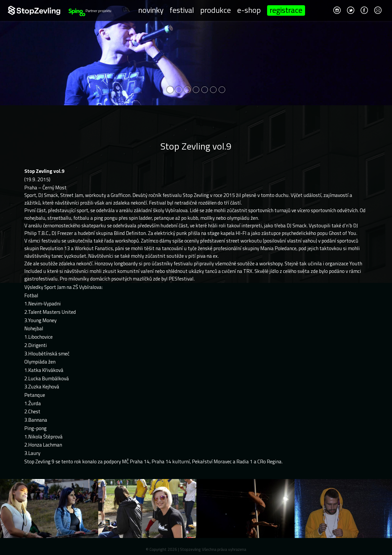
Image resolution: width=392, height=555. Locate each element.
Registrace (286, 10)
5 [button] (205, 90)
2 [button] (179, 90)
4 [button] (196, 90)
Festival (182, 10)
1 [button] (170, 90)
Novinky (151, 10)
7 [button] (222, 90)
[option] (196, 53)
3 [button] (187, 90)
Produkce (216, 10)
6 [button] (213, 90)
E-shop (249, 10)
